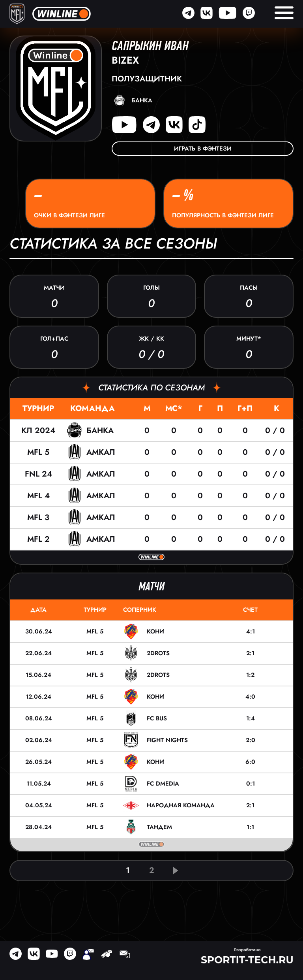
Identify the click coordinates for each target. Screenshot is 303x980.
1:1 (250, 827)
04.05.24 (39, 805)
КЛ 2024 (38, 431)
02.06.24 (39, 740)
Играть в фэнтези (203, 149)
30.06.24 (39, 631)
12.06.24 (38, 697)
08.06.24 (39, 718)
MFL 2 (38, 539)
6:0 (250, 762)
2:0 (251, 740)
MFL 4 (38, 496)
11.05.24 (39, 784)
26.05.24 (38, 762)
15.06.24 (38, 675)
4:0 (250, 697)
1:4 (251, 718)
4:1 (251, 631)
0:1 (251, 784)
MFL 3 (38, 517)
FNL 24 (38, 474)
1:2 (250, 675)
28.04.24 (38, 827)
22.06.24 (38, 653)
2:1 (250, 653)
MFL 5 (38, 452)
